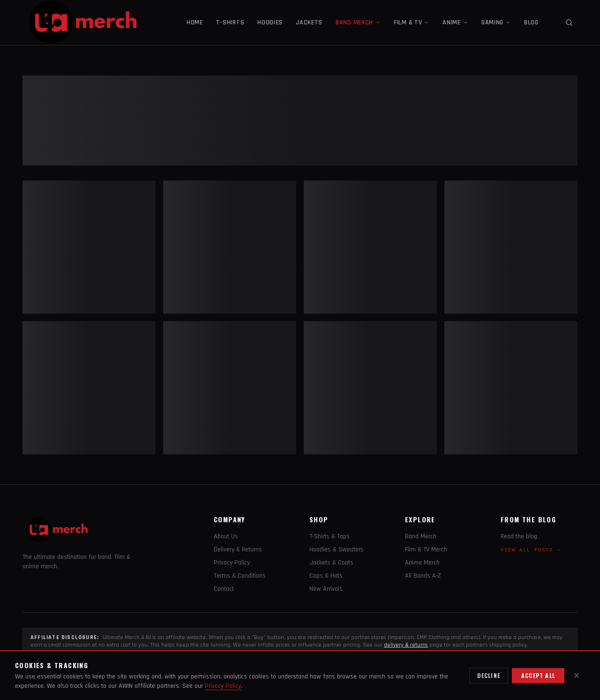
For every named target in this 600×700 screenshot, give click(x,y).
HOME (195, 23)
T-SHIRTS (230, 23)
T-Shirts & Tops (330, 536)
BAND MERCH (358, 23)
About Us (226, 536)
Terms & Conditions (240, 576)
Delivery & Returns (238, 549)
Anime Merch (422, 563)
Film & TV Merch (426, 549)
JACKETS (309, 23)
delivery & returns (406, 645)
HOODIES (270, 23)
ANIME (455, 23)
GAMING (496, 23)
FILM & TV (412, 23)
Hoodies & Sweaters (337, 549)
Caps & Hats (326, 576)
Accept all (538, 675)
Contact (224, 589)
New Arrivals (326, 589)
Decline (489, 675)
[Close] (577, 676)
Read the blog (519, 536)
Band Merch (421, 536)
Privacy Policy (232, 563)
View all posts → (531, 550)
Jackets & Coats (331, 563)
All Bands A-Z (423, 576)
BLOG (531, 23)
